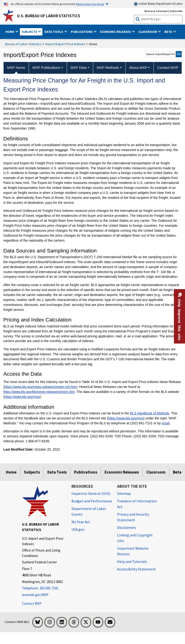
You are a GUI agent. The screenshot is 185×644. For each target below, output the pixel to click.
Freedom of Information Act (137, 504)
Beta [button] (169, 32)
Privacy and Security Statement (133, 517)
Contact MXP (32, 603)
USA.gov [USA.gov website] (78, 529)
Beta (177, 472)
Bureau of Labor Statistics (23, 44)
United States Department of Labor (158, 4)
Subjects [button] (30, 32)
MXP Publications (46, 67)
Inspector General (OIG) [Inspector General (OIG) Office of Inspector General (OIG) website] (91, 493)
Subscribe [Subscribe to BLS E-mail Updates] (176, 11)
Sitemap (124, 493)
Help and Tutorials (132, 561)
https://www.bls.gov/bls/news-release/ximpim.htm (39, 392)
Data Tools (57, 472)
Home (11, 472)
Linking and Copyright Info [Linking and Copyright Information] (135, 538)
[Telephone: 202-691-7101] (43, 588)
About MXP (138, 67)
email (166, 423)
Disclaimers (127, 527)
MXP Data (79, 67)
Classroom (156, 472)
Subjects (32, 472)
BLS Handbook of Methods (150, 413)
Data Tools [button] (54, 32)
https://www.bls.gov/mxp (22, 397)
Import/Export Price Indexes (65, 44)
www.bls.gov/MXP (35, 595)
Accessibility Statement (137, 569)
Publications (86, 472)
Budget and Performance (92, 501)
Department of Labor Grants (89, 511)
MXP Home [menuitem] (16, 67)
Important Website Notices (133, 551)
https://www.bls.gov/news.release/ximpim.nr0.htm (40, 387)
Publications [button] (82, 32)
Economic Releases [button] (116, 32)
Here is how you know (90, 4)
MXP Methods (108, 67)
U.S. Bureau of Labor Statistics (49, 16)
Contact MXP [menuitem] (168, 67)
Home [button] (10, 32)
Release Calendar (156, 11)
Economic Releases (122, 472)
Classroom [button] (148, 32)
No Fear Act (81, 522)
